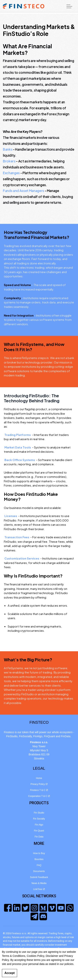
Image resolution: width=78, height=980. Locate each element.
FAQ (39, 865)
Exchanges (11, 173)
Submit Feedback (39, 877)
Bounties (39, 859)
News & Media (39, 883)
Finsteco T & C (39, 790)
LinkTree (39, 889)
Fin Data (39, 837)
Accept (10, 973)
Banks (8, 149)
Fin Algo (39, 825)
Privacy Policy (39, 784)
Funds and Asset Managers (24, 191)
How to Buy (39, 853)
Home (39, 778)
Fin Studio (39, 813)
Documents (39, 871)
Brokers (9, 161)
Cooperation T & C (39, 796)
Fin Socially (39, 819)
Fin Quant (39, 831)
